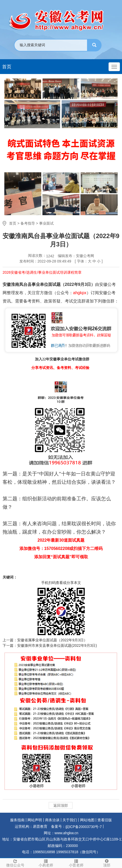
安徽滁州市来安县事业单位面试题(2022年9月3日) (57, 645)
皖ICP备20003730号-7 (84, 827)
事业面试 (46, 223)
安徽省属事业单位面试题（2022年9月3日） (52, 640)
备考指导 (28, 223)
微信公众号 (15, 863)
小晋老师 (76, 863)
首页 (7, 67)
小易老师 (46, 863)
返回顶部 (61, 805)
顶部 (107, 863)
